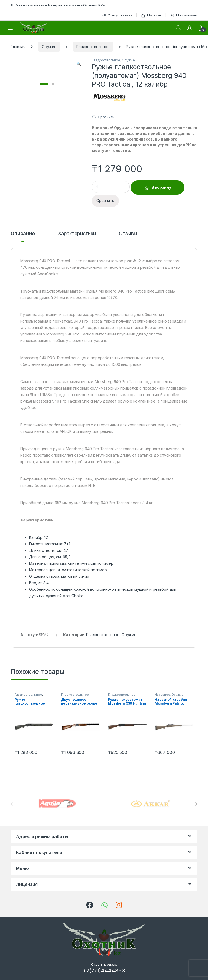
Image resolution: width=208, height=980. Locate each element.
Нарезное (162, 695)
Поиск (178, 28)
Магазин (151, 15)
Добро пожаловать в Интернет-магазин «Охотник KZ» (58, 5)
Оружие (49, 47)
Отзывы (128, 234)
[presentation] (196, 804)
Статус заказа (117, 15)
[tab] (23, 236)
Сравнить (106, 117)
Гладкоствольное (93, 47)
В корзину (161, 187)
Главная (18, 47)
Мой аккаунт (184, 15)
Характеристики (77, 234)
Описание (23, 234)
